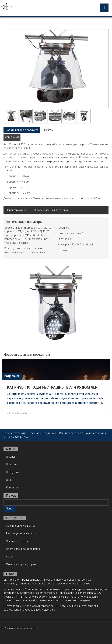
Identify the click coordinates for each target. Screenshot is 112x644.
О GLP (10, 480)
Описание (12, 137)
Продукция (49, 433)
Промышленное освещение (23, 549)
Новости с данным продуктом (50, 210)
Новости (11, 464)
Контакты (12, 487)
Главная (34, 433)
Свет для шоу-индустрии (21, 564)
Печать (48, 130)
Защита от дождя (95, 433)
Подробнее (12, 376)
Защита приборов (70, 433)
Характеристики (16, 210)
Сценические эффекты (20, 526)
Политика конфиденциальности (21, 628)
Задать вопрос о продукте (22, 130)
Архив (10, 556)
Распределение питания (21, 533)
